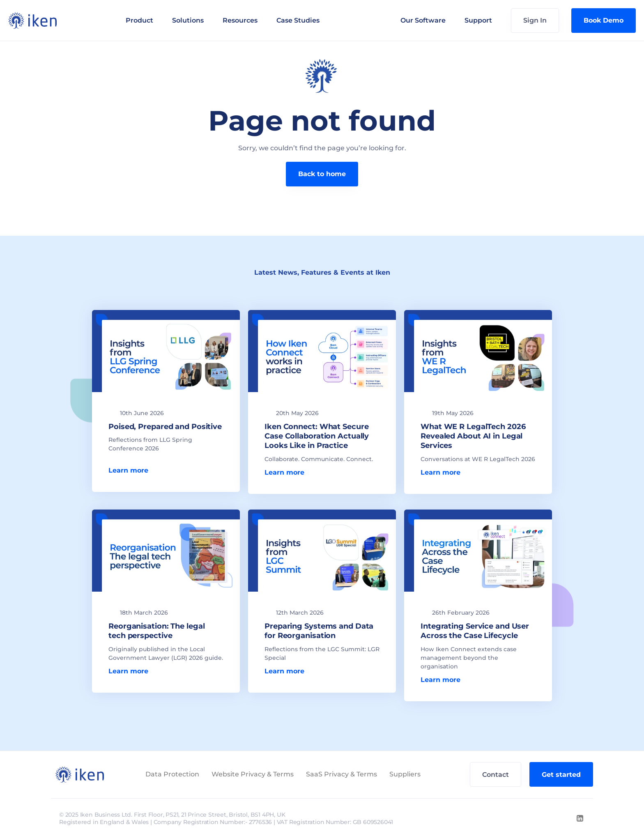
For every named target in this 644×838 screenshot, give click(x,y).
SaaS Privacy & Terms (342, 774)
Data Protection (172, 774)
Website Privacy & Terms (253, 774)
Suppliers (405, 774)
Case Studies (298, 20)
